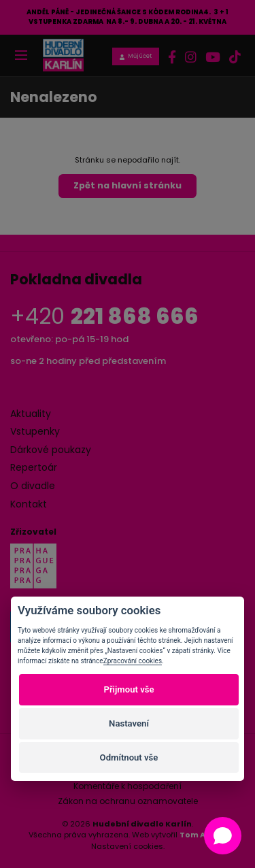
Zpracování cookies (133, 661)
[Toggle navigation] (21, 56)
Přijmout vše (129, 689)
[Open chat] (223, 836)
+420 (104, 316)
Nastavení (129, 723)
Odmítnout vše (129, 757)
